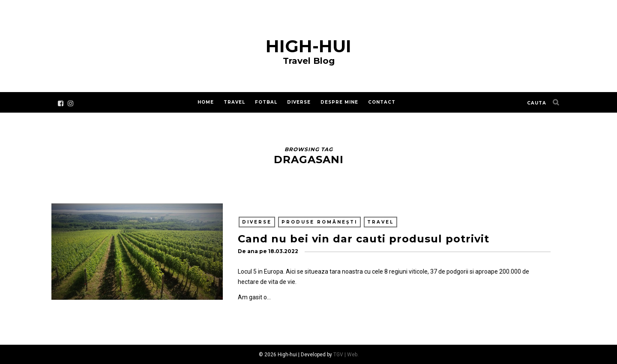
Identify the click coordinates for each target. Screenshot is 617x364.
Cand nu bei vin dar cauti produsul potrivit (364, 239)
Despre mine (339, 102)
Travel (234, 102)
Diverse (299, 102)
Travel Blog (309, 61)
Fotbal (266, 102)
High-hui (308, 46)
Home (206, 102)
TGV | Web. (346, 355)
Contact (382, 102)
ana (253, 251)
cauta (537, 103)
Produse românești (319, 222)
